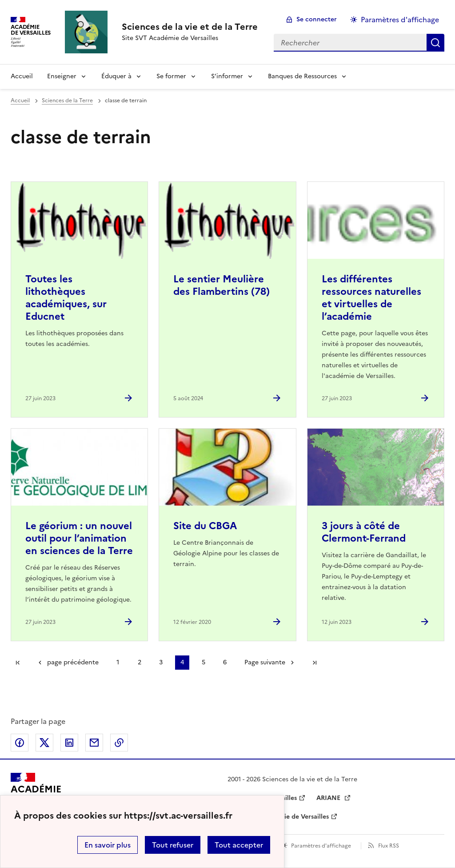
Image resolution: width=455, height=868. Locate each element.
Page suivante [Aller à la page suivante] (265, 662)
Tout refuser (173, 845)
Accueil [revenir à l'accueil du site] (22, 76)
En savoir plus (108, 845)
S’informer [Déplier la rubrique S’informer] (227, 76)
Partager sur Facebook (20, 743)
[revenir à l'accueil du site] (190, 27)
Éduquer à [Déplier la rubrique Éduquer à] (116, 76)
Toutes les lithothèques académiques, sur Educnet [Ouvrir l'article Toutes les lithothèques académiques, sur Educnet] (66, 298)
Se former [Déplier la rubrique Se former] (171, 76)
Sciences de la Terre (67, 100)
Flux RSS (389, 846)
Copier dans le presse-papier (119, 743)
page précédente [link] (73, 662)
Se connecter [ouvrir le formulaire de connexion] (317, 19)
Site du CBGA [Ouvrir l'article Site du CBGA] (205, 526)
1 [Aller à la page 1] (118, 662)
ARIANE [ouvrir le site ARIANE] (329, 798)
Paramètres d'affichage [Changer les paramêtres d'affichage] (400, 20)
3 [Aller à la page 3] (161, 662)
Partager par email (94, 743)
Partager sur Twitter (44, 743)
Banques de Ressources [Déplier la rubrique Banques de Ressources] (302, 76)
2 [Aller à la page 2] (140, 662)
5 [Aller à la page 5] (204, 662)
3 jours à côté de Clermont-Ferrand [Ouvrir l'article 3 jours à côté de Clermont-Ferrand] (364, 532)
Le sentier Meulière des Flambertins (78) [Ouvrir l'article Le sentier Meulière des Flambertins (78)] (222, 285)
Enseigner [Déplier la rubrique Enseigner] (62, 76)
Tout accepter (239, 845)
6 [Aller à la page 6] (225, 662)
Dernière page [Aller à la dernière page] (315, 663)
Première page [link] (18, 663)
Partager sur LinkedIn (69, 743)
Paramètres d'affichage (321, 846)
